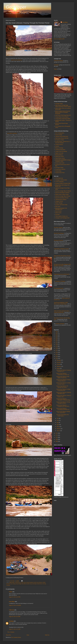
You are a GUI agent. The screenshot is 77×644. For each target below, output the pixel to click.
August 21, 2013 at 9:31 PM (15, 629)
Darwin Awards (58, 211)
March (58, 427)
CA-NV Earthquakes (59, 182)
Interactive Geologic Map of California (63, 191)
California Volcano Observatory (62, 136)
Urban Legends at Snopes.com (61, 216)
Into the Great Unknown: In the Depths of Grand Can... (63, 377)
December (59, 360)
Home (28, 635)
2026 (57, 332)
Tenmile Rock (39, 584)
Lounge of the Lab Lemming (61, 151)
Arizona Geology (59, 135)
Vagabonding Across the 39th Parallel (62, 274)
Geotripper (16, 7)
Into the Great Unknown (38, 582)
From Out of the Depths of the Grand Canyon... (63, 415)
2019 (57, 346)
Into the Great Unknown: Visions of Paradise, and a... (64, 396)
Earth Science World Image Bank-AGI (63, 115)
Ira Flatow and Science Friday (61, 205)
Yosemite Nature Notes (60, 173)
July (58, 418)
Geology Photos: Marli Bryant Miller (63, 119)
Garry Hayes (12, 602)
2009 (57, 439)
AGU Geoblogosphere (60, 133)
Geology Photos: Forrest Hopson (62, 117)
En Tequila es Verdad (60, 140)
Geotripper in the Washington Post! (62, 218)
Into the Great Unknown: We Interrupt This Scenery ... (62, 387)
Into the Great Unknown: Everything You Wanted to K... (63, 409)
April (58, 425)
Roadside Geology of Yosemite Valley (63, 183)
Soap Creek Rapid (33, 584)
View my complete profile (59, 39)
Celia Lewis (12, 610)
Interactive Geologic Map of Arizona (63, 196)
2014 (57, 356)
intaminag (11, 621)
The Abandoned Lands (59, 288)
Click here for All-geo (58, 61)
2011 (57, 435)
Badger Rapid (12, 582)
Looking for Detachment (60, 150)
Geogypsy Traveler (59, 201)
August (58, 368)
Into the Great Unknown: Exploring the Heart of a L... (64, 371)
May (58, 423)
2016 (57, 352)
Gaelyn (11, 592)
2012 (57, 433)
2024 (57, 336)
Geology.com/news (59, 145)
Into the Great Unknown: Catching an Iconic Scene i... (63, 383)
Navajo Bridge (19, 584)
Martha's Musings (59, 203)
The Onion (57, 214)
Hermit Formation (30, 582)
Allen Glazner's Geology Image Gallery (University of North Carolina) (63, 106)
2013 (57, 358)
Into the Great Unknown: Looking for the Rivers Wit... (63, 390)
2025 (57, 334)
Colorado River (17, 582)
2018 (57, 348)
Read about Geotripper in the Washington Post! (61, 209)
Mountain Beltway (59, 155)
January (58, 431)
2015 (57, 354)
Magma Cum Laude (59, 153)
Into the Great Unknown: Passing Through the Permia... (63, 403)
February (59, 429)
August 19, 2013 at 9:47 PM (15, 597)
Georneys (57, 146)
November (59, 362)
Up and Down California (60, 169)
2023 (57, 338)
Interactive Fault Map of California (62, 193)
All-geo (56, 69)
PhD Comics (58, 206)
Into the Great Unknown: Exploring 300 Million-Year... (64, 393)
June (58, 420)
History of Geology (59, 148)
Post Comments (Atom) (16, 637)
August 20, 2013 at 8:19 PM (15, 617)
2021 (57, 342)
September (59, 366)
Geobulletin (56, 65)
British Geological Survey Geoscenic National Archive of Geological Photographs (63, 112)
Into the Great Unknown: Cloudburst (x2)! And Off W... (63, 406)
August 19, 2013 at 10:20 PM (15, 605)
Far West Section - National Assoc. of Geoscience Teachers (63, 142)
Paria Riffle (24, 584)
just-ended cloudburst (12, 133)
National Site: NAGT (60, 156)
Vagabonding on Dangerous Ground (61, 249)
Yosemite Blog (58, 171)
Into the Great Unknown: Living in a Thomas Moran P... (64, 380)
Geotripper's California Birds (61, 180)
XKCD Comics (58, 213)
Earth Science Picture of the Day (62, 138)
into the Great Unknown (16, 60)
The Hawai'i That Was (58, 240)
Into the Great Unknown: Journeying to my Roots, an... (63, 374)
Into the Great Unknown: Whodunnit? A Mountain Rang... (64, 399)
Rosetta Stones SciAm (60, 163)
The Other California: (58, 228)
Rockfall (28, 584)
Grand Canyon (23, 582)
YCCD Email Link (59, 178)
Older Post (47, 635)
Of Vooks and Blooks (60, 324)
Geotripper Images (59, 104)
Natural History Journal (60, 158)
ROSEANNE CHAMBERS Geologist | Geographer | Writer (63, 161)
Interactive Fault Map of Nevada (62, 198)
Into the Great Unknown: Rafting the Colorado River (63, 412)
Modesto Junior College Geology (62, 194)
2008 (57, 441)
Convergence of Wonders (60, 281)
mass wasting (13, 584)
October (58, 364)
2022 (57, 340)
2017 (57, 350)
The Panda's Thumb (59, 168)
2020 (57, 344)
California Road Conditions (61, 200)
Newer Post (8, 635)
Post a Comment (11, 632)
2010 (57, 437)
